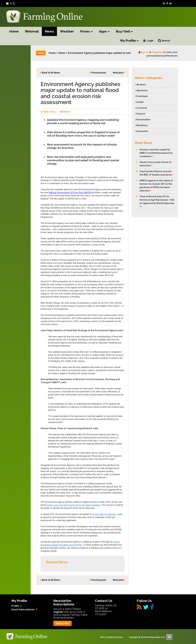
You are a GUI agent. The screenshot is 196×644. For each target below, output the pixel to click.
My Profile (129, 41)
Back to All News (50, 73)
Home (14, 31)
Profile (17, 606)
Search (164, 41)
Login (150, 41)
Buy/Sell (124, 31)
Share (65, 112)
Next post (119, 73)
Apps (104, 31)
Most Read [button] (143, 143)
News (49, 31)
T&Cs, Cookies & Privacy (111, 637)
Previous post (98, 73)
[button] (155, 77)
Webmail (32, 31)
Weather (67, 31)
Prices (86, 31)
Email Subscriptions (24, 610)
